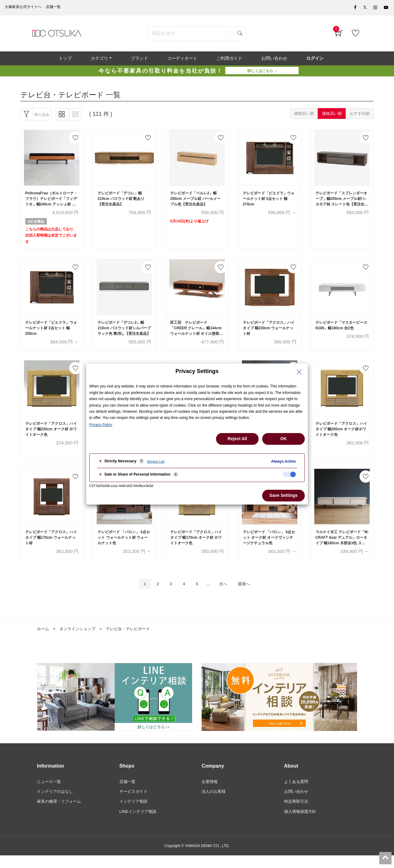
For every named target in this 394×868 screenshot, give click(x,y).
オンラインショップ (80, 639)
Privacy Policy (101, 425)
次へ (226, 594)
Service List (156, 461)
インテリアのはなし (56, 803)
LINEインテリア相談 (139, 824)
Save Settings (283, 495)
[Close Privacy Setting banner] (299, 372)
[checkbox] (289, 474)
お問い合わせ (297, 803)
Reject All (237, 439)
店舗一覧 (128, 793)
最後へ (249, 594)
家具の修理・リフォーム (61, 813)
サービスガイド (135, 803)
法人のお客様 (215, 803)
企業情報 (210, 793)
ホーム (43, 639)
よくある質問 (297, 793)
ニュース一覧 (50, 793)
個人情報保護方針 (301, 824)
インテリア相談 (135, 813)
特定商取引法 (297, 813)
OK (284, 439)
